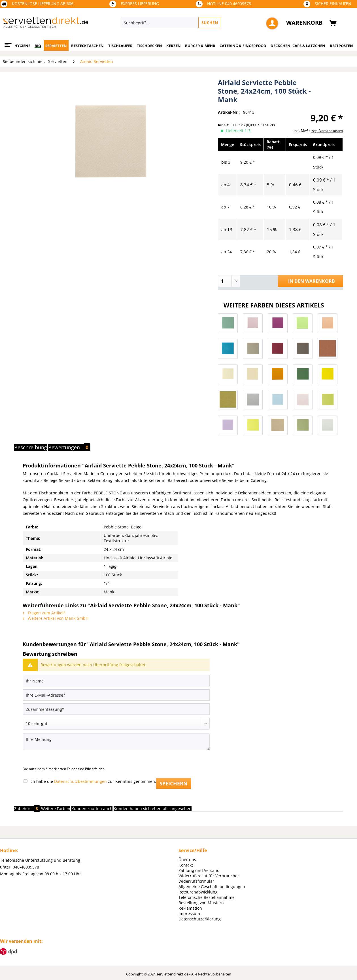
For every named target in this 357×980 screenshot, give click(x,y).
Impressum (189, 913)
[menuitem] (197, 23)
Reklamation (190, 908)
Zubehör (28, 809)
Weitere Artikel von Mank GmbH (56, 618)
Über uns (187, 860)
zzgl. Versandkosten (327, 131)
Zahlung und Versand (199, 870)
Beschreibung (31, 447)
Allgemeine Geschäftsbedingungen (212, 887)
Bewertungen (69, 447)
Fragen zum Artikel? (44, 613)
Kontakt (186, 865)
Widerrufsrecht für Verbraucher (209, 876)
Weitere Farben (56, 809)
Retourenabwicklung (198, 892)
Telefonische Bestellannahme (207, 897)
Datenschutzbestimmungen (80, 781)
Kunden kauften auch (92, 809)
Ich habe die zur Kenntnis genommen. (93, 781)
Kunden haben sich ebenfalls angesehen (153, 809)
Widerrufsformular (196, 881)
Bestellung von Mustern (201, 903)
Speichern (174, 783)
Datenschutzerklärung (200, 919)
